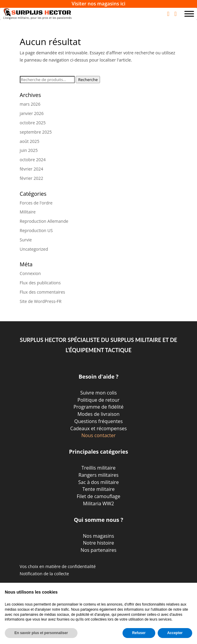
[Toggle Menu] (189, 14)
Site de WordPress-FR (41, 301)
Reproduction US (36, 230)
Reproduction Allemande (44, 221)
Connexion (30, 273)
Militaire (28, 212)
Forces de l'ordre (36, 203)
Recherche (88, 80)
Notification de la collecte (44, 574)
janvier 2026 (32, 113)
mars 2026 (30, 104)
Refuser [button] (139, 633)
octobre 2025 (33, 123)
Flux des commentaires (42, 292)
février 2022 (32, 178)
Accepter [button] (175, 633)
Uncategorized (34, 249)
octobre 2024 (33, 160)
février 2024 (32, 169)
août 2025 (30, 141)
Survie (26, 240)
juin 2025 (29, 150)
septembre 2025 (36, 132)
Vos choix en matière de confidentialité (58, 566)
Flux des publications (40, 283)
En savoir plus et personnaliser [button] (41, 633)
